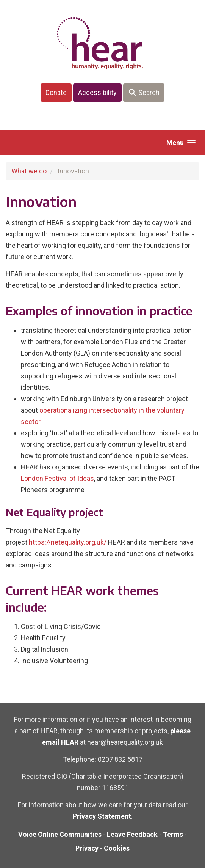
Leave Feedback (132, 834)
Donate (56, 92)
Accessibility (97, 92)
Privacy (87, 848)
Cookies (117, 848)
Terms (173, 834)
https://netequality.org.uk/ (68, 542)
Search (144, 92)
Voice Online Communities (60, 834)
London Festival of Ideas (57, 478)
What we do (29, 171)
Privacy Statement (102, 816)
